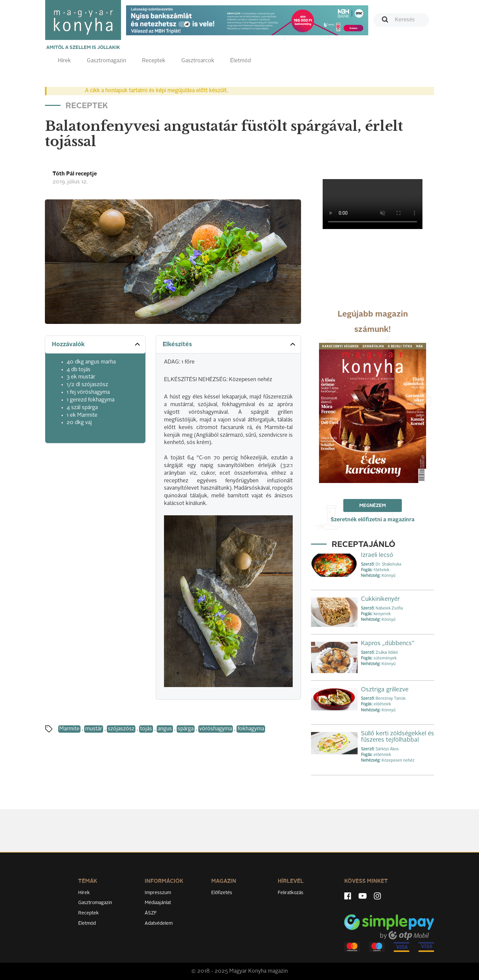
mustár (94, 729)
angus (165, 729)
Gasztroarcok (198, 61)
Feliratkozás (291, 893)
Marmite (69, 729)
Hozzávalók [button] (97, 344)
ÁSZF (151, 913)
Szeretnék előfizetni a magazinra (373, 520)
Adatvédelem (159, 923)
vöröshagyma (216, 729)
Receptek (154, 61)
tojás (146, 729)
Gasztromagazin (106, 61)
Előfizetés (222, 893)
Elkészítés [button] (230, 344)
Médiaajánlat (158, 903)
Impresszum (158, 893)
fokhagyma (251, 729)
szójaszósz (121, 729)
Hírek (64, 61)
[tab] (95, 345)
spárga (186, 729)
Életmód (240, 61)
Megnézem (373, 506)
